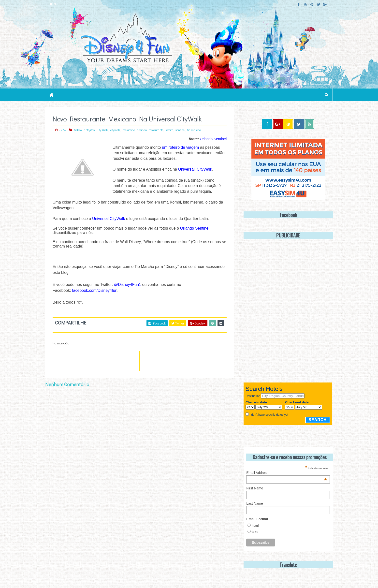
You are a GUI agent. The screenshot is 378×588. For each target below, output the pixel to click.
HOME (54, 4)
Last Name (255, 503)
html (255, 526)
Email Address (287, 473)
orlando (142, 130)
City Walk (102, 130)
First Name (255, 488)
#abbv (78, 130)
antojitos (89, 130)
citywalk (115, 130)
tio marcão (194, 130)
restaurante (156, 130)
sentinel (180, 130)
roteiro (169, 130)
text (254, 532)
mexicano (129, 130)
